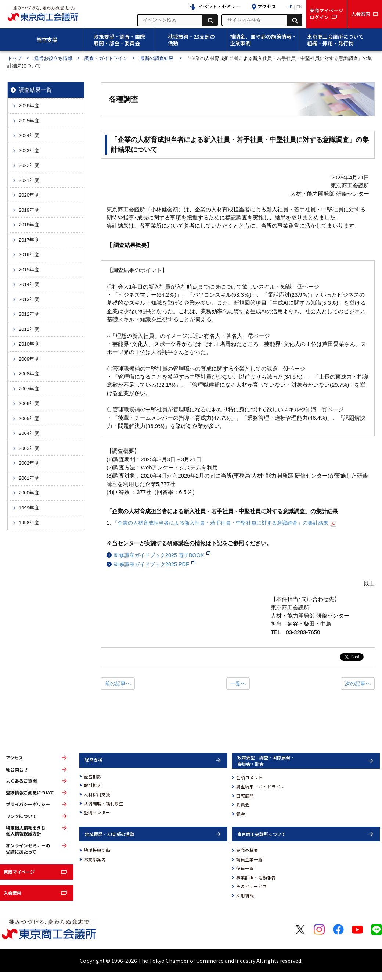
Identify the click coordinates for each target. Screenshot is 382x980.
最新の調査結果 (157, 58)
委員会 (243, 805)
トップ (15, 58)
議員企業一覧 (249, 859)
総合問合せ (17, 769)
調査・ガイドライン (106, 58)
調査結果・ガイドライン (260, 787)
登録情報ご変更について (30, 793)
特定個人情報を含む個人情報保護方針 (26, 831)
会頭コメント (249, 777)
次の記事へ (358, 683)
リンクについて (21, 816)
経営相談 (93, 776)
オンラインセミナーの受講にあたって (28, 849)
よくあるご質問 (21, 781)
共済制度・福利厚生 (104, 804)
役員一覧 (245, 868)
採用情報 (245, 895)
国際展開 (245, 796)
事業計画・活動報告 (256, 877)
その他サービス (252, 886)
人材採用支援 (97, 794)
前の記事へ (118, 683)
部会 (241, 814)
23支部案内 (95, 859)
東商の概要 (247, 850)
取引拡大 (93, 785)
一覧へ (238, 683)
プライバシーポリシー (28, 804)
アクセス (15, 758)
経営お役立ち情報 (53, 58)
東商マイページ (19, 872)
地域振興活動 (97, 850)
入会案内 (12, 893)
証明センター (97, 812)
